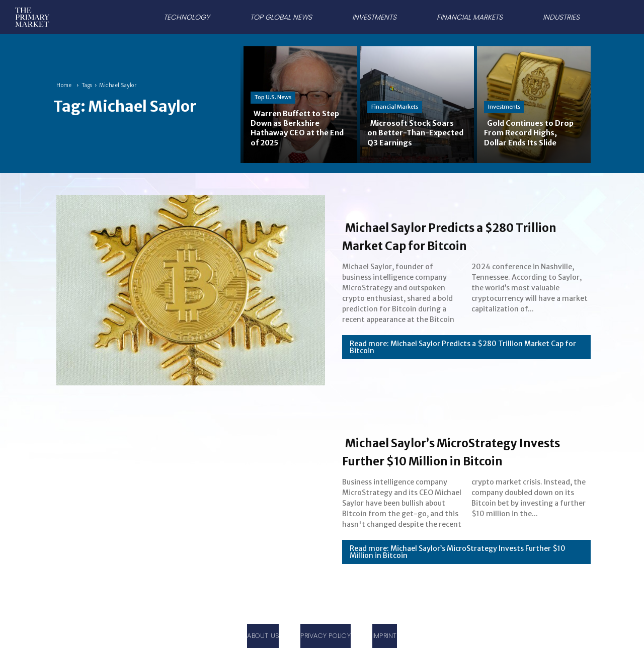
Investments (504, 107)
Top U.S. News (273, 97)
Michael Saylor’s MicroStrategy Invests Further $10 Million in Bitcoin (458, 451)
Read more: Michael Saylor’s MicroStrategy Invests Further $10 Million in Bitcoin (458, 561)
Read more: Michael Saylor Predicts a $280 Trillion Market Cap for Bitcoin (463, 347)
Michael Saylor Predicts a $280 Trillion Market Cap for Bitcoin (457, 235)
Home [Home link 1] (64, 85)
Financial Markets (395, 107)
